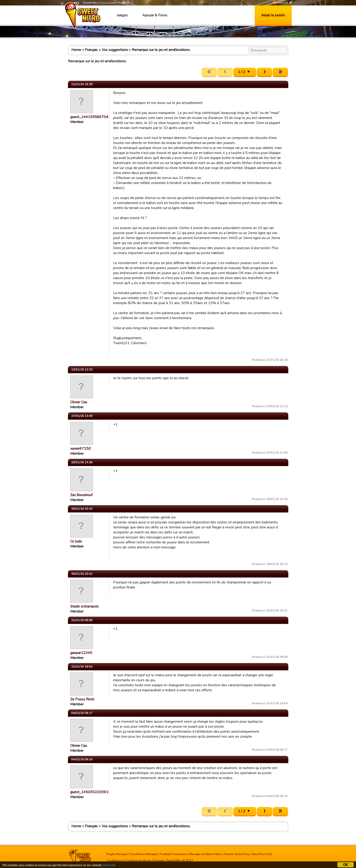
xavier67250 (81, 449)
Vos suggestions (115, 50)
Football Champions (174, 854)
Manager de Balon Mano (206, 854)
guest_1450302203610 (90, 792)
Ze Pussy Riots (82, 699)
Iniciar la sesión (273, 15)
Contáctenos (115, 860)
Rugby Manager (117, 854)
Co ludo (76, 541)
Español (280, 3)
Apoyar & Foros (155, 15)
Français (91, 50)
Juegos (122, 15)
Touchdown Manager (144, 854)
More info (109, 866)
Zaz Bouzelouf (81, 495)
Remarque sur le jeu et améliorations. (161, 50)
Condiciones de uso (139, 860)
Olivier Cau (79, 402)
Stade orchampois (84, 606)
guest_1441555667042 (90, 117)
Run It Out (265, 854)
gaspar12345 (81, 653)
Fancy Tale (250, 854)
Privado (159, 860)
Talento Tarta (233, 854)
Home (76, 50)
